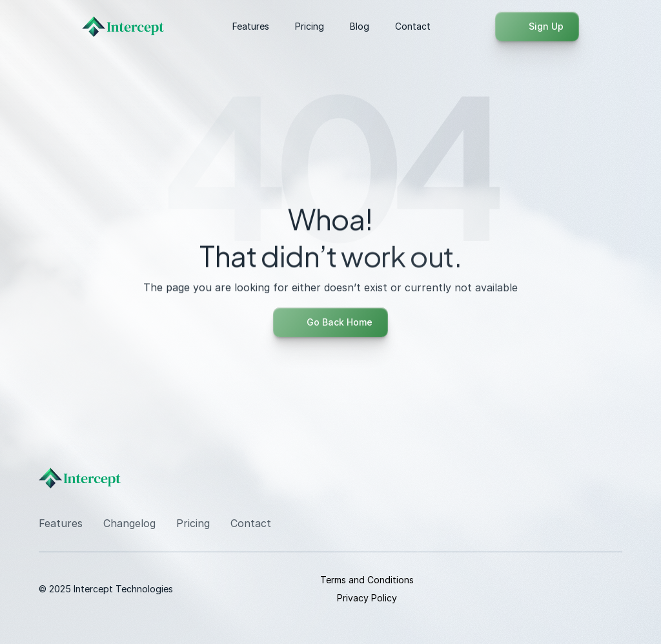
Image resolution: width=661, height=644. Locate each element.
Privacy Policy (367, 598)
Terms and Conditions (367, 580)
